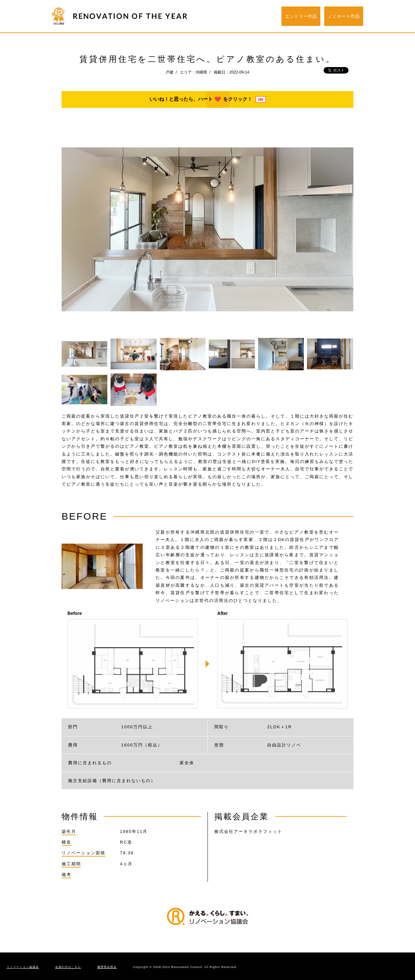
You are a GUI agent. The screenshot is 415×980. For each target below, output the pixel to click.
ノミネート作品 (344, 16)
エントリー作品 (301, 16)
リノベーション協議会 (23, 967)
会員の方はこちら (68, 967)
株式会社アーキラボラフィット (248, 831)
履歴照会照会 (107, 967)
